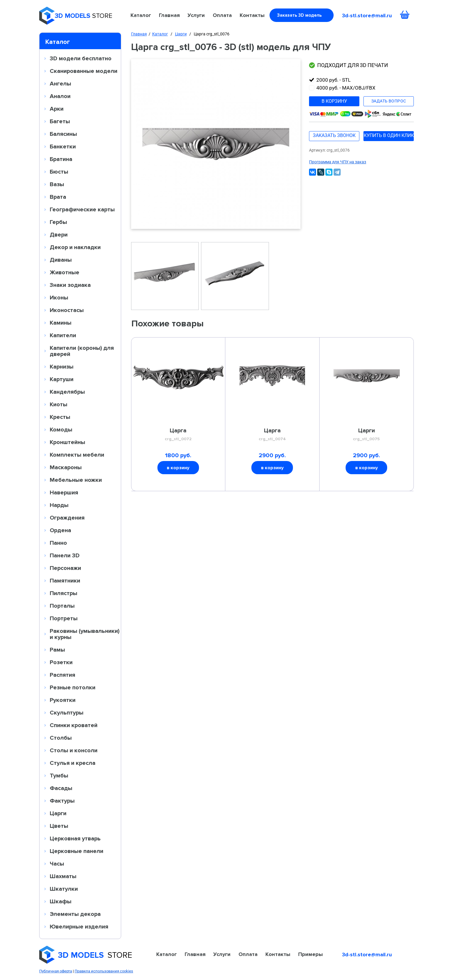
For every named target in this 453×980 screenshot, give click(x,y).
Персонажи (65, 568)
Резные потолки (73, 687)
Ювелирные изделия (79, 926)
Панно (58, 543)
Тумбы (59, 775)
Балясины (63, 134)
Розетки (61, 662)
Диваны (61, 260)
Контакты (252, 15)
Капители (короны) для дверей (82, 351)
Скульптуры (67, 712)
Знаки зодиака (70, 285)
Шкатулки (64, 889)
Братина (61, 159)
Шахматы (63, 876)
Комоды (61, 429)
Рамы (57, 650)
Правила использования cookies (104, 971)
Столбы (61, 738)
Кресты (60, 417)
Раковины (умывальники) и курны (85, 634)
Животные (65, 272)
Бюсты (59, 172)
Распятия (62, 675)
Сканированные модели (84, 71)
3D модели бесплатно (81, 58)
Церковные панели (77, 851)
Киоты (59, 404)
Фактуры (62, 801)
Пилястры (64, 593)
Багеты (60, 121)
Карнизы (62, 366)
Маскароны (66, 467)
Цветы (59, 826)
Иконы (59, 297)
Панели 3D (65, 555)
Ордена (60, 530)
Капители (63, 335)
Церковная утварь (75, 838)
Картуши (62, 379)
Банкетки (63, 146)
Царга (178, 435)
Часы (57, 864)
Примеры (310, 954)
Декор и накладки (75, 247)
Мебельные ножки (76, 480)
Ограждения (67, 518)
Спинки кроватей (74, 725)
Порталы (62, 606)
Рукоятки (63, 700)
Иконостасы (67, 310)
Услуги (196, 15)
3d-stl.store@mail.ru (367, 16)
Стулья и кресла (73, 763)
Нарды (59, 505)
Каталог (141, 15)
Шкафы (61, 901)
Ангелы (60, 83)
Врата (58, 197)
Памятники (65, 580)
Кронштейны (67, 442)
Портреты (64, 618)
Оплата (222, 15)
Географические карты (82, 209)
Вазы (57, 184)
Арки (57, 109)
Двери (59, 234)
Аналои (60, 96)
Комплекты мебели (77, 455)
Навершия (64, 492)
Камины (61, 323)
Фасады (61, 788)
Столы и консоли (74, 750)
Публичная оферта (56, 971)
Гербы (58, 222)
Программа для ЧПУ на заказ (338, 162)
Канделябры (67, 392)
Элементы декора (75, 914)
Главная (169, 15)
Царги (58, 813)
